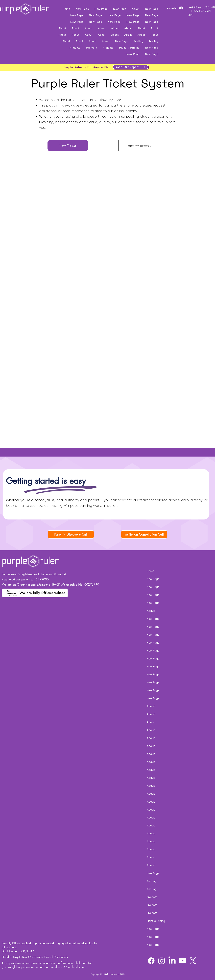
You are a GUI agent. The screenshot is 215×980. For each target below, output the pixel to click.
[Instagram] (162, 961)
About (151, 611)
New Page (153, 579)
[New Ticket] (68, 146)
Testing (152, 881)
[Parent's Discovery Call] (71, 534)
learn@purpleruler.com (72, 967)
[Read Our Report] (131, 67)
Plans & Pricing (156, 921)
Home (151, 571)
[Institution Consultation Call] (144, 534)
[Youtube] (182, 961)
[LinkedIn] (172, 961)
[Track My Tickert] (139, 146)
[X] (193, 961)
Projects (152, 897)
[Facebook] (151, 961)
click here (81, 963)
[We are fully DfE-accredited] (35, 593)
